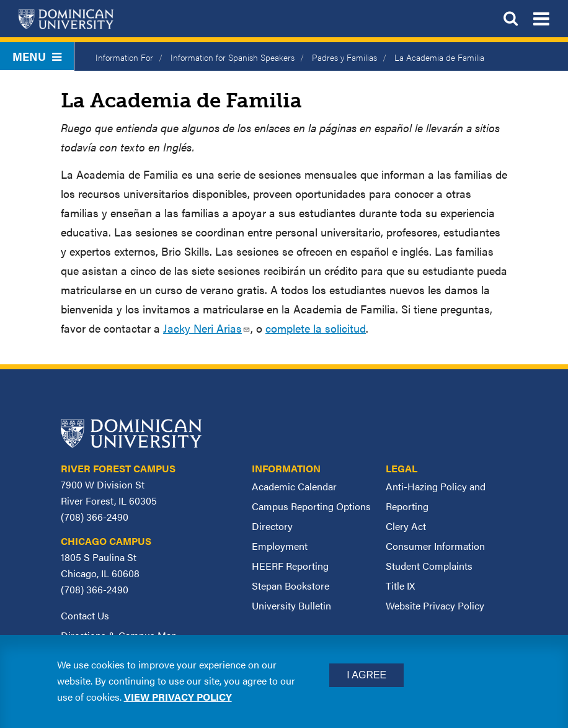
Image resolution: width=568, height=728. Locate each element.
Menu (37, 56)
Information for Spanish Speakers (233, 57)
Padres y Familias (344, 57)
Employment (280, 546)
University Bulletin (291, 605)
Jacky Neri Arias (207, 328)
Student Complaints (429, 566)
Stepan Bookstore (291, 586)
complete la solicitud (316, 328)
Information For (124, 57)
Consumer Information (435, 546)
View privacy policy (178, 697)
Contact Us (85, 615)
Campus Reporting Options (311, 506)
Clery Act (406, 526)
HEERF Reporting (290, 566)
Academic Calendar (294, 486)
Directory (272, 526)
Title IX (400, 586)
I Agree (366, 675)
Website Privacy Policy (435, 605)
